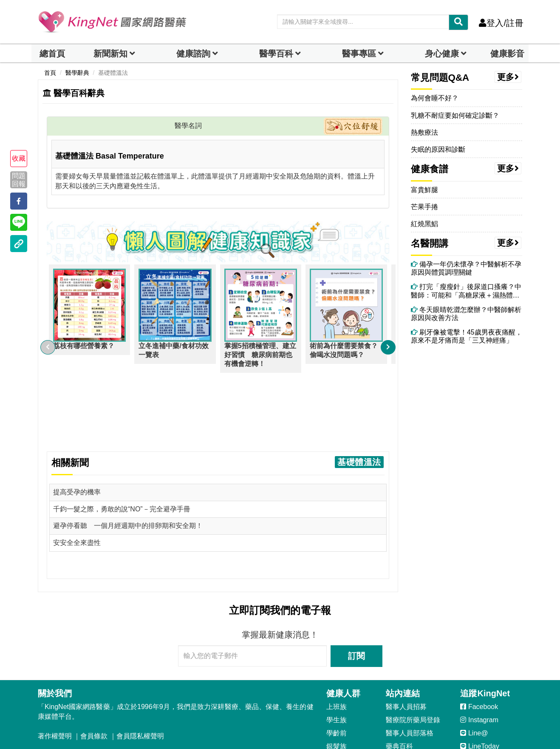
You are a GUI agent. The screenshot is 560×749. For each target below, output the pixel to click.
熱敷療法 (424, 132)
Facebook (479, 630)
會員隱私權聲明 (140, 660)
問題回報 (19, 179)
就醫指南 (399, 682)
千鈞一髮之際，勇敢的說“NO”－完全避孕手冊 (122, 432)
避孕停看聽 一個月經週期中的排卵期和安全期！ (128, 449)
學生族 (337, 643)
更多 (508, 77)
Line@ (474, 657)
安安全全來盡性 (77, 466)
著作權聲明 (55, 660)
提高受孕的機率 (77, 415)
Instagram (479, 643)
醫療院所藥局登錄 (413, 643)
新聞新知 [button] (110, 54)
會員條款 (94, 660)
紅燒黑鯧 (424, 224)
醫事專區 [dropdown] (359, 54)
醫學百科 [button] (276, 54)
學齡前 (337, 657)
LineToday (479, 670)
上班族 (337, 630)
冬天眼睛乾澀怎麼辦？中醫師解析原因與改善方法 (466, 314)
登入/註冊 (501, 23)
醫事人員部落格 (410, 657)
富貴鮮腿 (424, 190)
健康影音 (507, 54)
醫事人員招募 (406, 630)
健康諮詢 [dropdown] (193, 54)
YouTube (478, 682)
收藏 (19, 158)
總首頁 (52, 54)
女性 (333, 709)
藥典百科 (399, 670)
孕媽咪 (337, 682)
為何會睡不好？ (435, 98)
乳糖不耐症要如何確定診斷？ (455, 115)
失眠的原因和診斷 (438, 149)
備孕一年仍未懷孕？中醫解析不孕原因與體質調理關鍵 (466, 268)
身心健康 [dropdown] (442, 54)
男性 (333, 696)
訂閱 (356, 579)
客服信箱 (56, 691)
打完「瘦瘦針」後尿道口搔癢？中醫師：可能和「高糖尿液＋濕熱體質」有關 (466, 291)
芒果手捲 (424, 207)
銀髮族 (337, 670)
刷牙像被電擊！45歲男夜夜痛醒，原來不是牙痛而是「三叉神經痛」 (467, 336)
